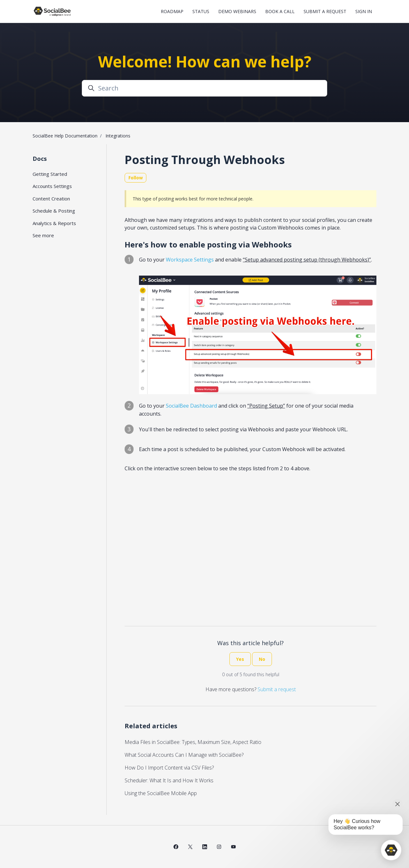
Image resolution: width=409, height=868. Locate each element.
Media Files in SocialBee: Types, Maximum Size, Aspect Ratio (193, 742)
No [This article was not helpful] (262, 659)
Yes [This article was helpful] (240, 659)
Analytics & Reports (54, 223)
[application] (391, 850)
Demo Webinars (237, 11)
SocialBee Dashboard (191, 406)
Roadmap (172, 11)
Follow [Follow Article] (136, 178)
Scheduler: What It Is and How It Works (169, 780)
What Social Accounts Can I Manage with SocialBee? (184, 755)
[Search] (204, 88)
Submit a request (325, 11)
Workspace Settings (190, 260)
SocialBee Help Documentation (65, 136)
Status (201, 11)
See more (43, 235)
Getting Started (50, 174)
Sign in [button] (364, 11)
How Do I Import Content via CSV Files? (169, 768)
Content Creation (51, 199)
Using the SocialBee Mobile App (161, 793)
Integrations (118, 136)
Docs (40, 159)
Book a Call (280, 11)
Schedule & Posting (54, 211)
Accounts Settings (52, 186)
